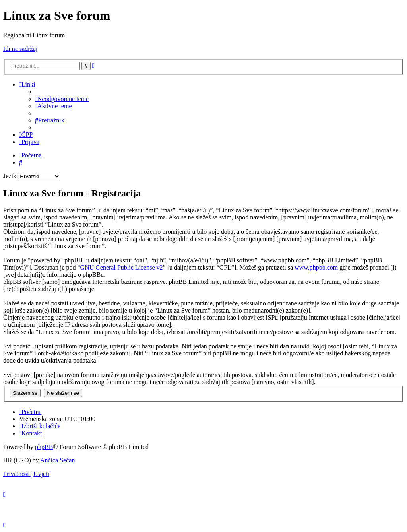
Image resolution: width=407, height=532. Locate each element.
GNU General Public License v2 (122, 267)
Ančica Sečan (58, 460)
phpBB (44, 447)
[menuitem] (62, 99)
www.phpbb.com (316, 267)
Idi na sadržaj (20, 49)
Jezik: (11, 176)
